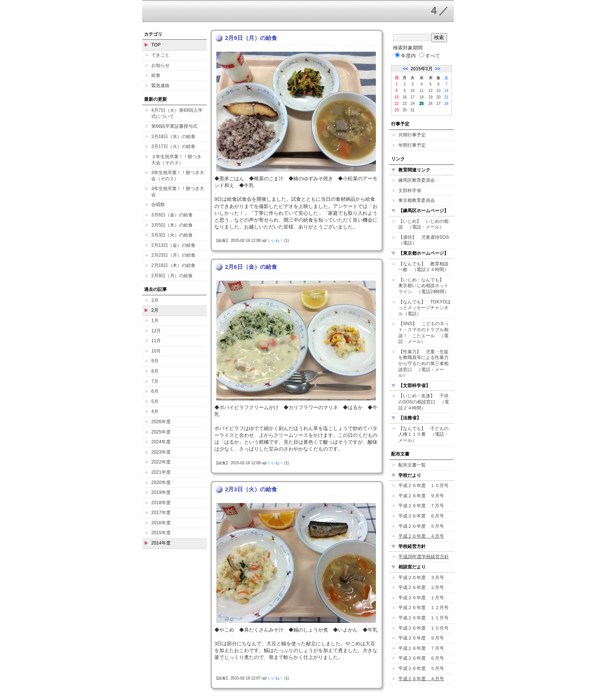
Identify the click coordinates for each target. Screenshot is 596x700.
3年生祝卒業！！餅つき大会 (178, 192)
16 (405, 97)
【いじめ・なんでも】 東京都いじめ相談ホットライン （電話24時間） (424, 286)
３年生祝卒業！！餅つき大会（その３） (176, 160)
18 (421, 97)
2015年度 (161, 533)
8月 (155, 371)
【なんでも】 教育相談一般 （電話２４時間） (423, 267)
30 (405, 110)
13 (438, 91)
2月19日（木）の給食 (173, 265)
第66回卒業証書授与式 (174, 126)
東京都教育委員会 (417, 200)
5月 (155, 402)
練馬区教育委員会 (417, 180)
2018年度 (161, 503)
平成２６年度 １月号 (421, 598)
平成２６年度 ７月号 (421, 506)
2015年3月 (421, 69)
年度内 (405, 56)
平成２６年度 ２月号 (421, 587)
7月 (155, 381)
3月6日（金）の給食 (172, 215)
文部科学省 (410, 190)
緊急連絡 (160, 86)
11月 (156, 341)
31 (413, 110)
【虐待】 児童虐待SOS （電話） (426, 240)
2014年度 (161, 543)
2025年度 (161, 432)
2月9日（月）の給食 (172, 276)
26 (430, 104)
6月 (155, 391)
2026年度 (161, 422)
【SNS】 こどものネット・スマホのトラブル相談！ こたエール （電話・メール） (424, 333)
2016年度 (161, 523)
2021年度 (161, 472)
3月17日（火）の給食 (173, 146)
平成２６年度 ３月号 (421, 578)
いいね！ (276, 240)
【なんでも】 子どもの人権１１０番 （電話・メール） (423, 434)
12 (430, 91)
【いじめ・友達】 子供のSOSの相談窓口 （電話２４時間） (424, 402)
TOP (156, 45)
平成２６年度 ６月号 (421, 516)
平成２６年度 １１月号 (423, 618)
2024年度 (161, 442)
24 (413, 104)
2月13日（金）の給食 (173, 245)
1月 (155, 321)
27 (438, 104)
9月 (155, 361)
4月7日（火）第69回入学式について (177, 113)
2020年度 (161, 483)
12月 (156, 331)
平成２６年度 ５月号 (421, 526)
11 (421, 91)
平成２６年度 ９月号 (421, 496)
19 (430, 97)
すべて (430, 56)
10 (413, 91)
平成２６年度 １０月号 (423, 486)
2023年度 (161, 452)
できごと (160, 55)
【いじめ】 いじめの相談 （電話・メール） (423, 224)
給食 (156, 75)
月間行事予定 (412, 135)
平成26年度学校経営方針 (424, 557)
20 (438, 97)
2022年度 (161, 462)
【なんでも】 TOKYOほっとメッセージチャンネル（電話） (425, 308)
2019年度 (161, 492)
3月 (155, 300)
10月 (156, 351)
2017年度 (161, 513)
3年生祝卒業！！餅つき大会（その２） (178, 176)
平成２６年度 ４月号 (421, 536)
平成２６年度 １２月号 (423, 608)
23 (405, 104)
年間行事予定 (412, 145)
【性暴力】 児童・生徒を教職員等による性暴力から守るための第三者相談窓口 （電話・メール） (423, 363)
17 (413, 97)
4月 (155, 411)
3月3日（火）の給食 (172, 235)
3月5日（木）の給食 (172, 225)
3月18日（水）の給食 (173, 137)
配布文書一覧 (412, 465)
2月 (155, 310)
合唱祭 (158, 205)
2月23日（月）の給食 (173, 255)
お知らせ (160, 65)
